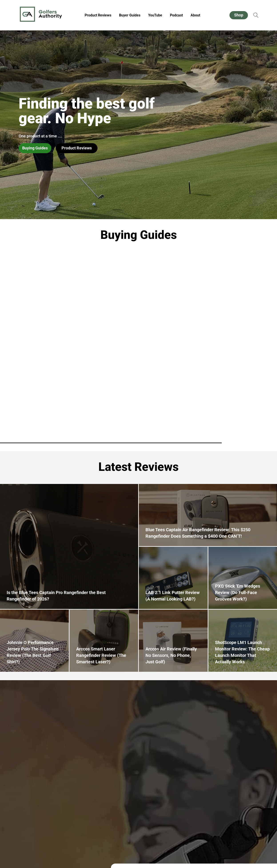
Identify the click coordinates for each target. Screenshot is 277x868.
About (195, 15)
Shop (239, 15)
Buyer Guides (130, 15)
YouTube (155, 15)
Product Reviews (98, 15)
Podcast (176, 15)
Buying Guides (35, 148)
